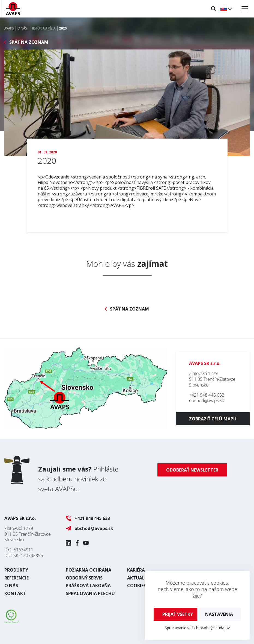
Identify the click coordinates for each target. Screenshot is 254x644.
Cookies (137, 586)
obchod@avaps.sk (207, 400)
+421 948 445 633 (207, 395)
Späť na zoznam (29, 42)
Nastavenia (219, 614)
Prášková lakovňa (88, 586)
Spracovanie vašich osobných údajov (197, 628)
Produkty (16, 570)
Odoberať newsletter (192, 470)
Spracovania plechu (90, 593)
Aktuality (139, 578)
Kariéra (136, 570)
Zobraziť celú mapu (213, 419)
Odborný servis (84, 578)
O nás (11, 586)
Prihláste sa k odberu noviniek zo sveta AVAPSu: (78, 479)
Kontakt (15, 593)
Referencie (17, 578)
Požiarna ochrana (89, 570)
